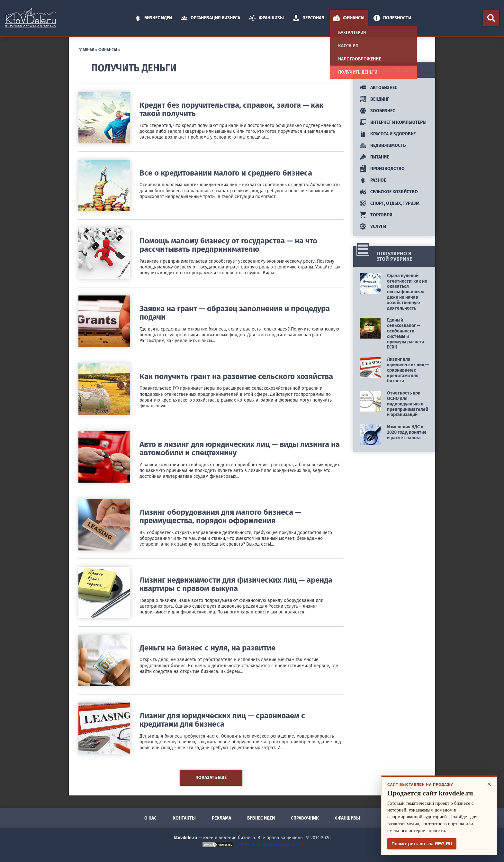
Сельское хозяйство (389, 192)
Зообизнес (377, 111)
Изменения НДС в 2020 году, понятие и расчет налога (407, 432)
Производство (382, 169)
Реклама (221, 818)
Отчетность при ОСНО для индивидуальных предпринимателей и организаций (408, 404)
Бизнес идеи (153, 18)
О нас (150, 818)
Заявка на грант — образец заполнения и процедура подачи (235, 313)
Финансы (349, 18)
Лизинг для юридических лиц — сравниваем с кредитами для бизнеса (222, 720)
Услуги (373, 227)
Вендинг (374, 99)
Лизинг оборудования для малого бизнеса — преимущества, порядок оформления (220, 516)
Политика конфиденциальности (269, 844)
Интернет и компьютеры (393, 122)
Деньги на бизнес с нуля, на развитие (207, 648)
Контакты (184, 818)
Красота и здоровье (388, 134)
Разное (373, 180)
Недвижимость (383, 145)
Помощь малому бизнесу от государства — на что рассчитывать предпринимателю (228, 245)
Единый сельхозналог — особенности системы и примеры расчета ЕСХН (406, 334)
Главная (86, 50)
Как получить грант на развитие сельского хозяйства (236, 377)
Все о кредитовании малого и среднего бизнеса (226, 173)
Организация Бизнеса (211, 18)
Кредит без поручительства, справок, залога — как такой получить (231, 109)
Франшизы (266, 18)
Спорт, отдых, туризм (390, 203)
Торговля (376, 215)
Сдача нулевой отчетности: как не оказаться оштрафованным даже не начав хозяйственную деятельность (407, 292)
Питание (374, 157)
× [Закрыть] (489, 784)
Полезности (392, 18)
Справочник (305, 818)
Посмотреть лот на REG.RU (422, 844)
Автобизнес (378, 88)
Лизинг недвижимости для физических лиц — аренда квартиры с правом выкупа (236, 584)
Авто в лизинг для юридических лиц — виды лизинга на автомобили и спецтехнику (240, 449)
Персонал (309, 18)
